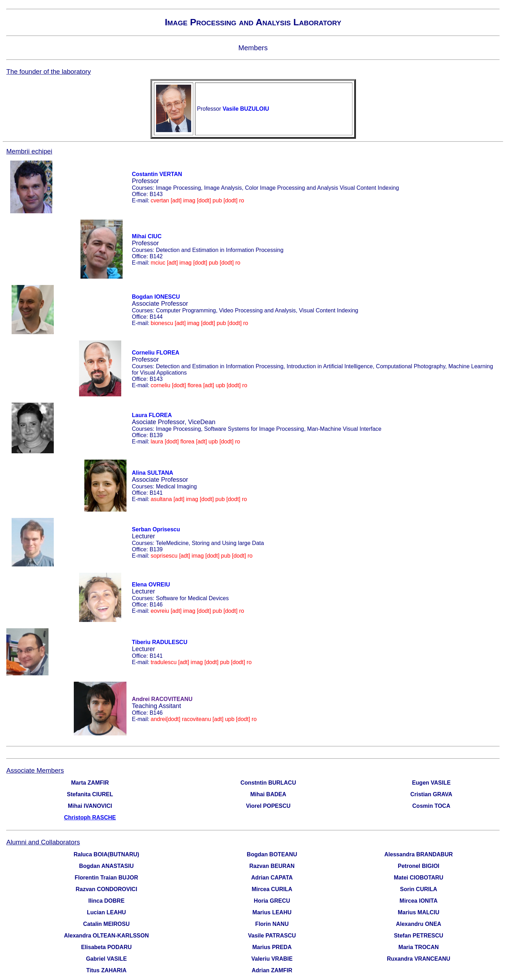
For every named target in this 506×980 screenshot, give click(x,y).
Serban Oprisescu (156, 529)
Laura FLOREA (152, 415)
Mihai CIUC (147, 236)
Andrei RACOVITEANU (162, 699)
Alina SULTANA (153, 473)
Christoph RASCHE (90, 817)
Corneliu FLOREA (155, 353)
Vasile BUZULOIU (246, 109)
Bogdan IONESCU (156, 297)
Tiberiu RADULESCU (160, 642)
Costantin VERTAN (157, 174)
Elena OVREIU (151, 585)
